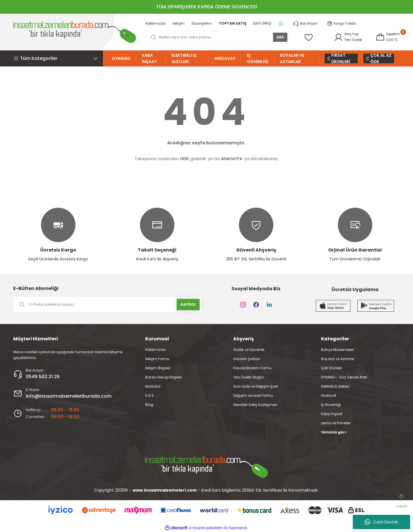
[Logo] (75, 32)
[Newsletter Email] (108, 305)
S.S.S (149, 395)
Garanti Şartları (247, 359)
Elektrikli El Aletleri (335, 386)
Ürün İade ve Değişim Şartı (256, 386)
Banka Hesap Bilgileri (163, 377)
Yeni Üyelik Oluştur (249, 377)
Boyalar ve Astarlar (338, 359)
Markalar (153, 386)
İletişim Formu (157, 359)
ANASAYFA (232, 159)
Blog (149, 405)
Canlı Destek (381, 522)
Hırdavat (329, 395)
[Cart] (387, 37)
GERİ (184, 159)
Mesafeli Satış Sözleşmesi (255, 405)
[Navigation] (58, 58)
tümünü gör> (334, 432)
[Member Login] (347, 37)
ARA (280, 37)
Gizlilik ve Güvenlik (249, 350)
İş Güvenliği (331, 405)
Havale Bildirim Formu (252, 368)
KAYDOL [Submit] (188, 304)
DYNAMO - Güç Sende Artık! (344, 377)
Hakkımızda (155, 350)
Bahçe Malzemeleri (337, 350)
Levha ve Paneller (336, 423)
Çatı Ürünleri (331, 368)
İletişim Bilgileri (158, 368)
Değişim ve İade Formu (253, 395)
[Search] (217, 37)
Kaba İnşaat (332, 414)
